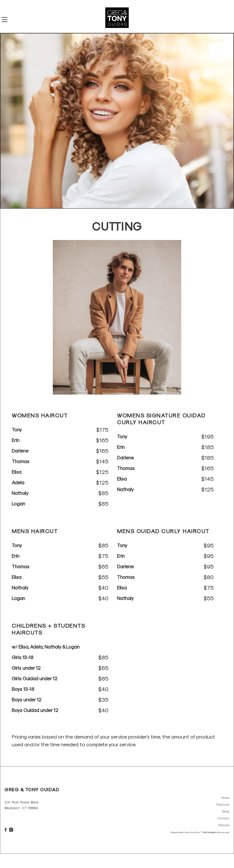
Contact (223, 818)
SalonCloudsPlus (192, 832)
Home (225, 798)
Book (226, 811)
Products (223, 804)
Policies (224, 825)
